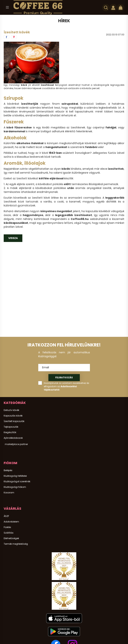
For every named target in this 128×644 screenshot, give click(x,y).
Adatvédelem (11, 522)
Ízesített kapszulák (14, 421)
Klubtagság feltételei (15, 476)
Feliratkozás (64, 377)
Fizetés (7, 527)
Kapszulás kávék (13, 416)
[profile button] (113, 7)
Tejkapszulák (11, 427)
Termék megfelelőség (16, 544)
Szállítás (9, 533)
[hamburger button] (7, 7)
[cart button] (121, 7)
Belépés (8, 470)
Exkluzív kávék (11, 410)
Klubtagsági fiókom (15, 487)
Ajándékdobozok (13, 438)
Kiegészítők (10, 432)
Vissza (13, 238)
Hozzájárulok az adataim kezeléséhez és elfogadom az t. (66, 386)
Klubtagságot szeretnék (17, 482)
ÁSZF (6, 516)
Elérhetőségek (11, 538)
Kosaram (9, 493)
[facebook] (6, 37)
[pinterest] (14, 37)
